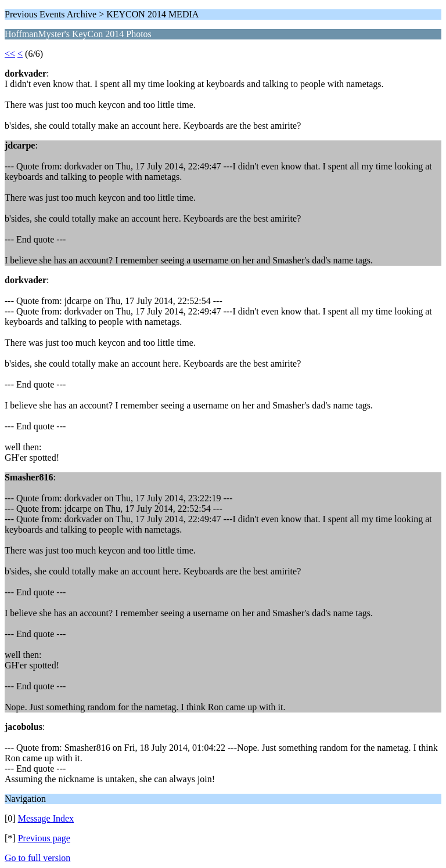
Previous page (44, 838)
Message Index (46, 818)
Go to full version (37, 858)
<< (10, 54)
